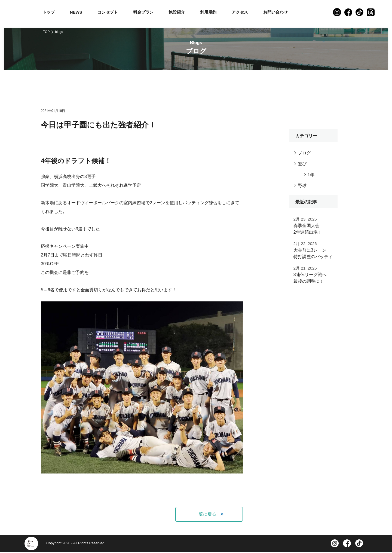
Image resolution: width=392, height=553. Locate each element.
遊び (302, 164)
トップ (49, 12)
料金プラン (143, 12)
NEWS (76, 12)
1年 (311, 175)
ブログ (304, 153)
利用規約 (208, 12)
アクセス (240, 12)
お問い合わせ (275, 12)
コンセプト (108, 12)
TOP (46, 32)
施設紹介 (177, 12)
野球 (302, 186)
